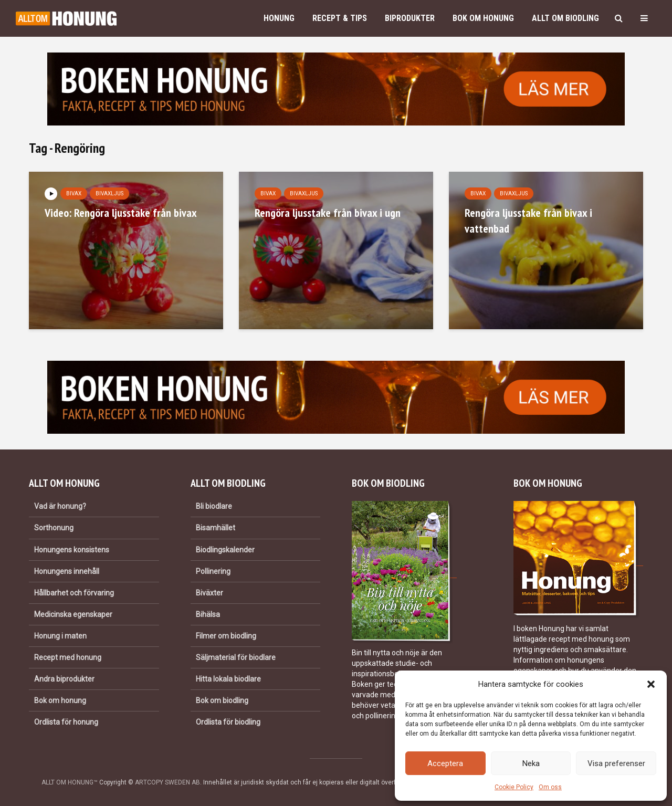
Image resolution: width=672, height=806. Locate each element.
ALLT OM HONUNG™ (70, 782)
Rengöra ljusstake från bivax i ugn (328, 213)
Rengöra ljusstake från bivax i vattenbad (528, 221)
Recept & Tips (340, 18)
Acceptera (445, 763)
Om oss (550, 787)
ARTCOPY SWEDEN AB (167, 782)
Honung (279, 18)
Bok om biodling (222, 700)
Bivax (74, 193)
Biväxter (209, 593)
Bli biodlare (214, 506)
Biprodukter (410, 18)
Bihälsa (208, 614)
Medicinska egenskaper (73, 614)
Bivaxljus (109, 193)
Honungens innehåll (67, 571)
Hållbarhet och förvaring (74, 593)
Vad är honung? (60, 506)
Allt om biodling (565, 18)
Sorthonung (54, 528)
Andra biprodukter (64, 679)
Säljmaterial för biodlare (236, 657)
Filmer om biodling (226, 636)
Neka (531, 763)
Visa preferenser (616, 763)
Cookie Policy (514, 787)
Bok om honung (483, 18)
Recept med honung (68, 657)
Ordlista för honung (66, 722)
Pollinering (213, 571)
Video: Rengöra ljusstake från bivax (121, 213)
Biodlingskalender (225, 550)
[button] (651, 684)
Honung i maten (60, 636)
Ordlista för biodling (228, 722)
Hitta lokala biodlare (228, 679)
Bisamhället (216, 528)
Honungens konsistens (72, 550)
